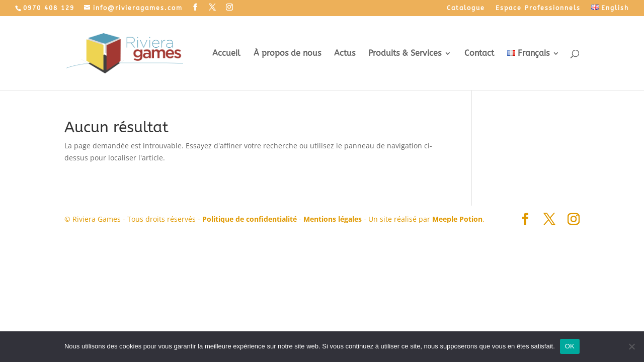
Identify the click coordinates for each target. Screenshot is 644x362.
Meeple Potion (457, 219)
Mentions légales (333, 219)
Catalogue (466, 8)
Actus (345, 54)
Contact (479, 54)
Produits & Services (405, 54)
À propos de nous (287, 54)
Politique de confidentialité (250, 219)
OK (570, 346)
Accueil (226, 54)
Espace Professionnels (538, 8)
